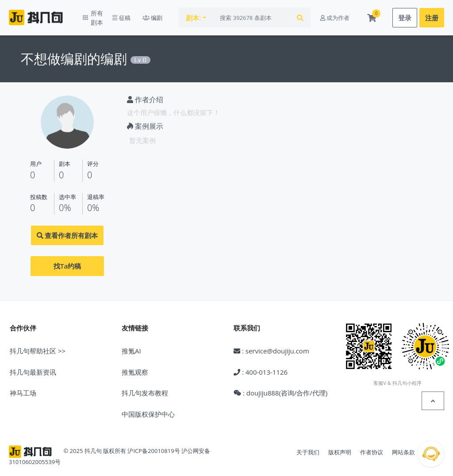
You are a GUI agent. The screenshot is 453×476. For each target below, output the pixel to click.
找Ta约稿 (67, 260)
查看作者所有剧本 (67, 229)
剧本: (210, 15)
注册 (432, 15)
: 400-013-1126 (261, 365)
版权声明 (340, 446)
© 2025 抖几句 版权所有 (95, 445)
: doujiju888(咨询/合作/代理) (280, 387)
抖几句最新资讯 (33, 365)
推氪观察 (135, 365)
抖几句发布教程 (145, 387)
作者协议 (372, 446)
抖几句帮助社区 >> (38, 345)
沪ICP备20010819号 (154, 445)
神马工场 (23, 387)
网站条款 (403, 446)
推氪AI (131, 345)
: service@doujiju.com (271, 345)
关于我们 (308, 446)
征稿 (138, 15)
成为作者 (335, 15)
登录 (405, 15)
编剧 (169, 15)
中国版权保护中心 (148, 407)
